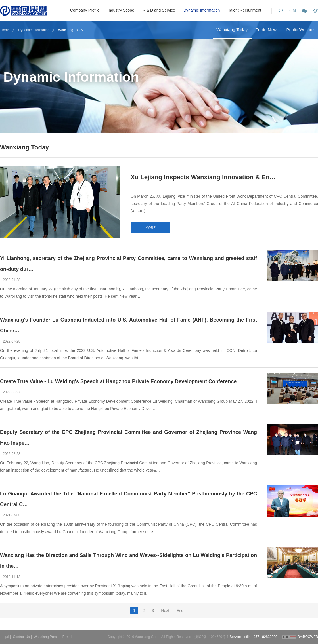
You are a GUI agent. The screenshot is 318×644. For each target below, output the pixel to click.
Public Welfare (300, 30)
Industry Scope (121, 10)
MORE (150, 228)
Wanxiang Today (71, 30)
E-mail (67, 637)
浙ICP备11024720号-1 (212, 637)
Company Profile (85, 10)
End (180, 611)
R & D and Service (159, 10)
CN (293, 11)
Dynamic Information (202, 10)
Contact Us (21, 637)
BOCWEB (310, 637)
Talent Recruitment (245, 10)
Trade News (267, 30)
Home (5, 30)
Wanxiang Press (46, 637)
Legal (5, 637)
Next (165, 611)
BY (300, 637)
